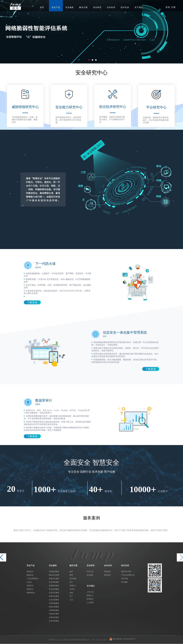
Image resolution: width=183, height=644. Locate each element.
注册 (173, 7)
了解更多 (32, 302)
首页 (42, 7)
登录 (168, 7)
